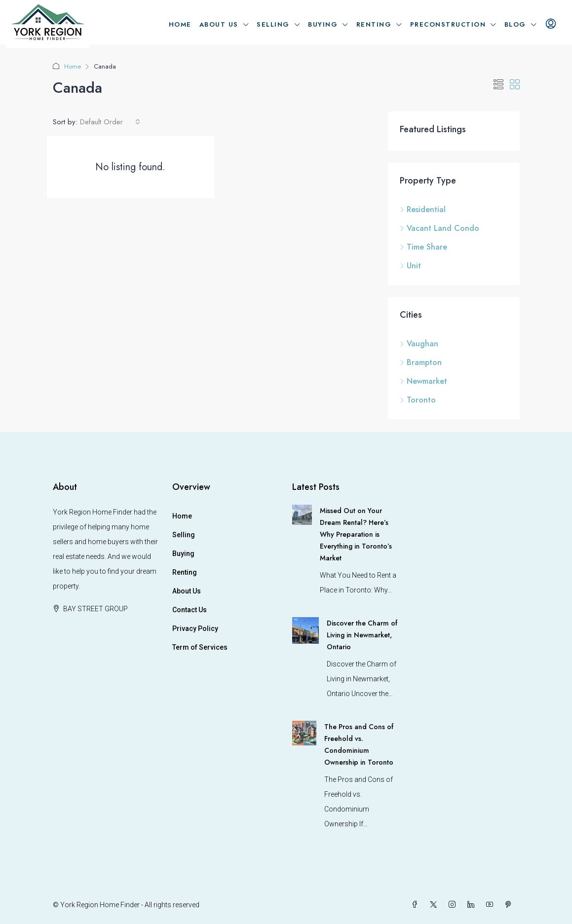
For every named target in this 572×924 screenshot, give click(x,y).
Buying (323, 24)
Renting (374, 24)
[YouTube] (492, 905)
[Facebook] (417, 905)
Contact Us (190, 610)
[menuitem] (551, 25)
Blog (515, 24)
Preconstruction (448, 24)
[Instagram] (454, 905)
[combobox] (110, 122)
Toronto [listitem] (418, 400)
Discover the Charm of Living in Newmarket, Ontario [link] (362, 635)
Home (180, 24)
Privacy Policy (195, 628)
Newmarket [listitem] (423, 381)
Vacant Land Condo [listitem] (439, 228)
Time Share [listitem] (423, 247)
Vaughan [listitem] (419, 344)
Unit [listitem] (410, 266)
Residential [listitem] (423, 209)
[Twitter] (435, 905)
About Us (219, 24)
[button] (498, 85)
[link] (302, 514)
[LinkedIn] (473, 905)
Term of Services (200, 647)
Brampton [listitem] (421, 362)
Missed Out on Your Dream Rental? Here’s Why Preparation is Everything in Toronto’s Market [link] (356, 534)
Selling (273, 24)
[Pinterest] (510, 905)
